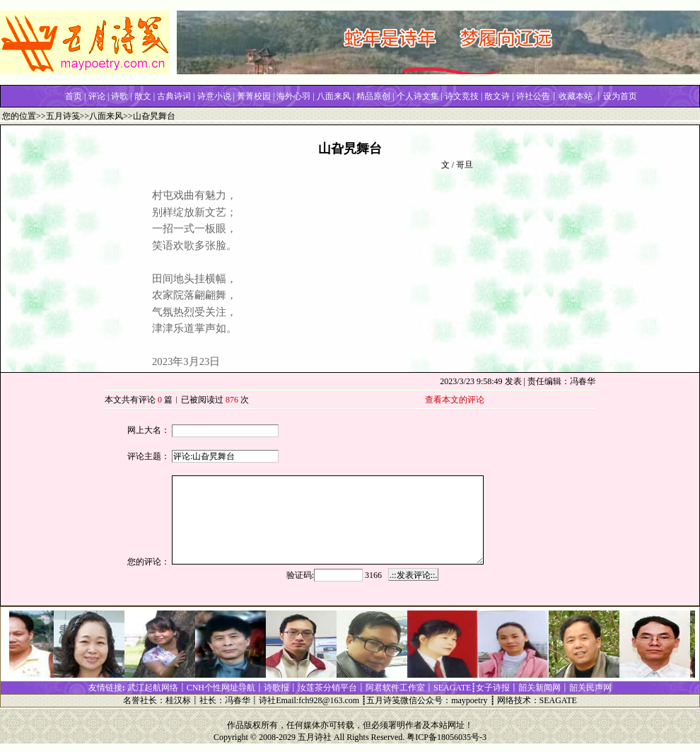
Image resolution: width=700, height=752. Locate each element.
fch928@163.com (329, 700)
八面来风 (106, 116)
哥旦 (465, 165)
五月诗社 (315, 737)
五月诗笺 (63, 116)
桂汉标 (178, 700)
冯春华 (238, 700)
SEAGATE (558, 700)
